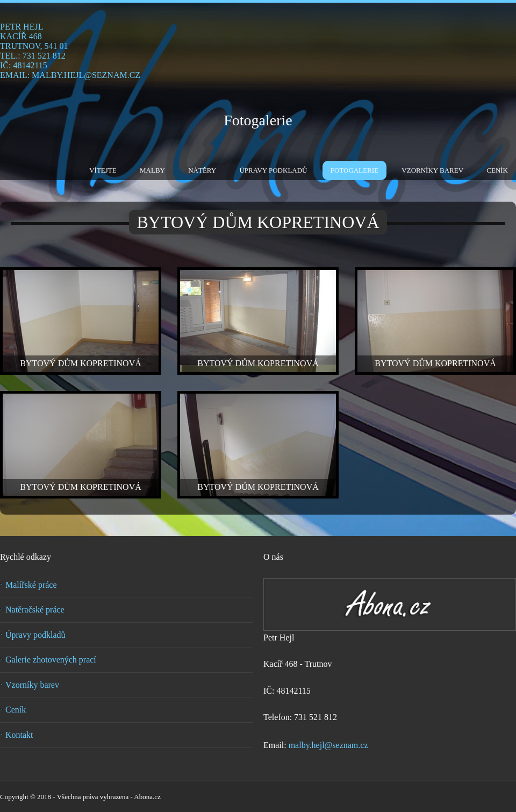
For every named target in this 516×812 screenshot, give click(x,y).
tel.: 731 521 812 (33, 56)
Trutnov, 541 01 (34, 46)
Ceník (497, 170)
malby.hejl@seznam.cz (328, 745)
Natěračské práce (35, 610)
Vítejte (103, 170)
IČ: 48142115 (24, 65)
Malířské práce (31, 585)
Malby (152, 170)
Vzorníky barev (432, 170)
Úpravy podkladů (273, 170)
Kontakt (19, 735)
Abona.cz (147, 797)
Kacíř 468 (21, 36)
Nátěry (202, 170)
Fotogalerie (258, 120)
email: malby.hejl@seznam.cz (70, 75)
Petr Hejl (21, 27)
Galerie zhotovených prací (51, 660)
